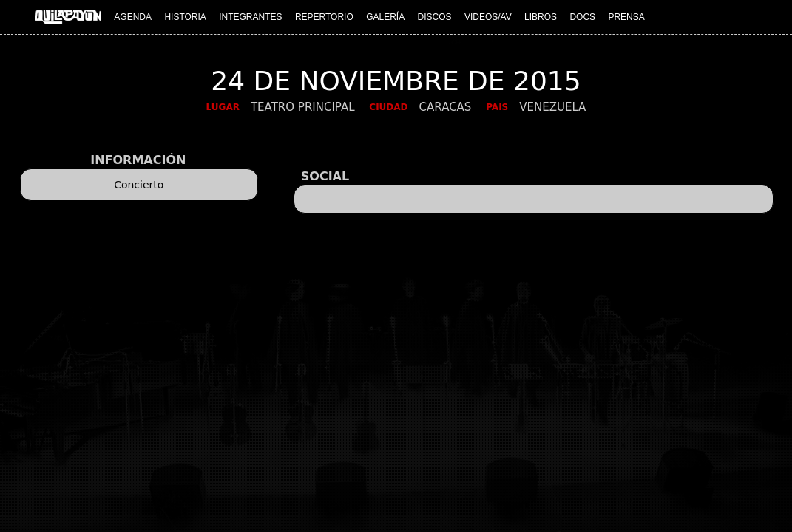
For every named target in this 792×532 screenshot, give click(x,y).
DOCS (582, 17)
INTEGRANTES (250, 17)
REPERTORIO (324, 17)
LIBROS (541, 17)
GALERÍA (385, 17)
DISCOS (435, 17)
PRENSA (626, 17)
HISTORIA (185, 17)
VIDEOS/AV (488, 17)
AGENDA (133, 17)
